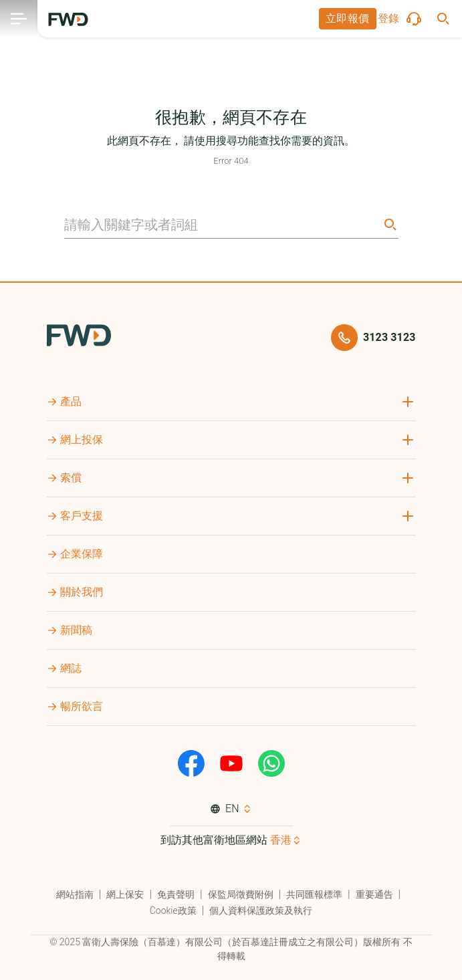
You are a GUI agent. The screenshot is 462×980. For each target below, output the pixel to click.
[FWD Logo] (68, 19)
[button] (348, 19)
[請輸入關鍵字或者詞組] (222, 225)
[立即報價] (348, 19)
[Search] (389, 224)
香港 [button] (281, 840)
